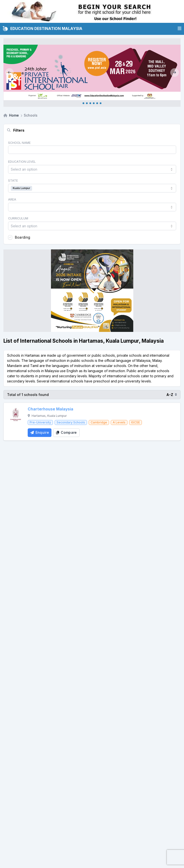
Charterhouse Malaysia (50, 409)
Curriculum (18, 218)
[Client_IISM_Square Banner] (92, 291)
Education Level (22, 162)
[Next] (175, 73)
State (13, 181)
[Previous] (9, 73)
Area (12, 199)
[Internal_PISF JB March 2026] (92, 73)
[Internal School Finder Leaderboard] (92, 11)
